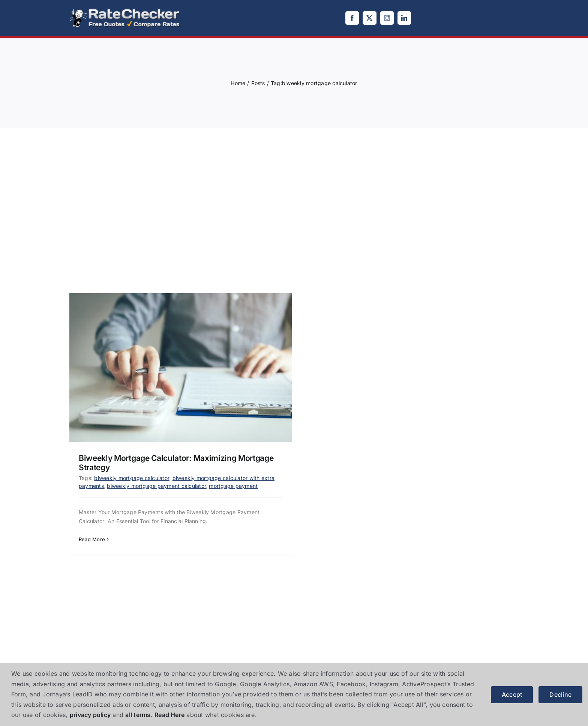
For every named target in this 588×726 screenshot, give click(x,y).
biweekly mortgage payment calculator (156, 486)
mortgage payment (233, 486)
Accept (512, 694)
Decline (560, 694)
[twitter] (369, 18)
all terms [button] (138, 715)
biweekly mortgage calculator (132, 478)
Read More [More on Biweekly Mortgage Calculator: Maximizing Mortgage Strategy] (92, 539)
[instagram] (387, 18)
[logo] (125, 10)
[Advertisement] (294, 203)
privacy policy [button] (90, 715)
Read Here (169, 715)
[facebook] (352, 18)
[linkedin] (404, 18)
